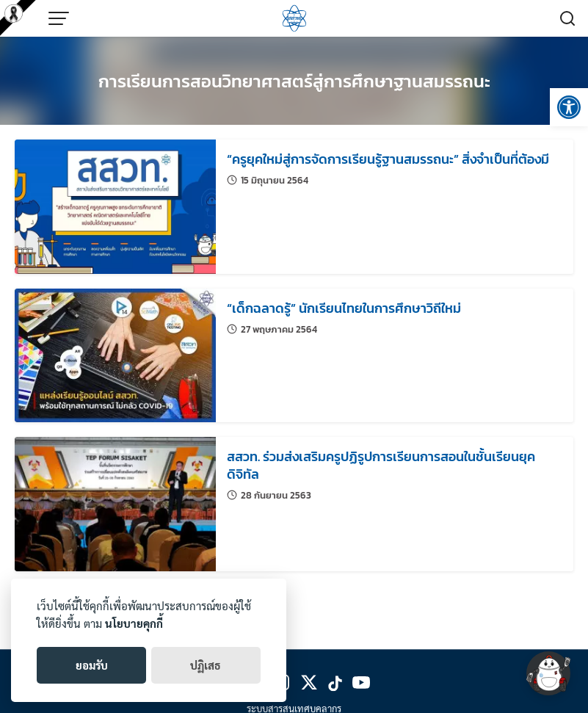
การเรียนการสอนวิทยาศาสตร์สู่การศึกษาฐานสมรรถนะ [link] (294, 81)
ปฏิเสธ (206, 665)
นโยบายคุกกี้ (134, 623)
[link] (569, 107)
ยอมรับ (92, 665)
